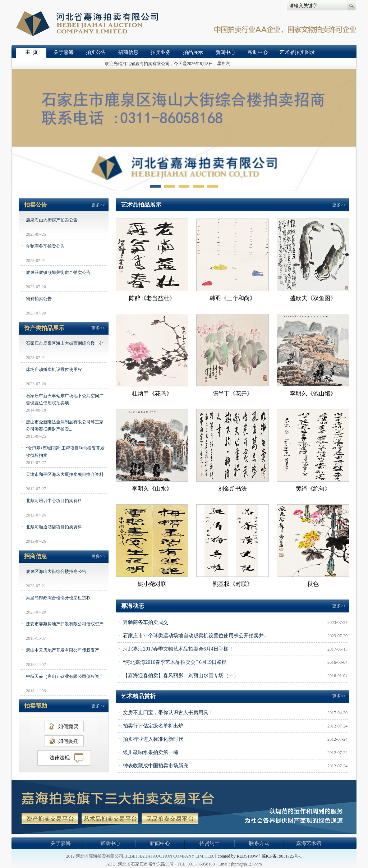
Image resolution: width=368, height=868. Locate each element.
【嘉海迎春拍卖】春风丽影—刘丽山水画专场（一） (181, 676)
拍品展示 (193, 52)
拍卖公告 (96, 52)
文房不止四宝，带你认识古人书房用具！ (168, 713)
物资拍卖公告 (39, 299)
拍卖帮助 (36, 706)
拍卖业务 (161, 52)
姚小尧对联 (152, 584)
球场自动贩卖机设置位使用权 (54, 369)
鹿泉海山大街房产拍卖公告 (52, 220)
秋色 (313, 584)
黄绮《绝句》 (313, 489)
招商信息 (128, 52)
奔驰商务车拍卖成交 (146, 622)
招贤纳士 (210, 843)
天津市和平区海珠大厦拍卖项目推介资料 (65, 474)
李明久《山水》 (152, 489)
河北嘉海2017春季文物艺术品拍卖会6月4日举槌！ (178, 649)
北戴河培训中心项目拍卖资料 (54, 501)
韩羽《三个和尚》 (233, 298)
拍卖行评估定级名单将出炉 (153, 726)
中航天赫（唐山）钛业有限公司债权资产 (65, 676)
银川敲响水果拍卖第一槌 (151, 752)
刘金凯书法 (233, 489)
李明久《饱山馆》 (313, 393)
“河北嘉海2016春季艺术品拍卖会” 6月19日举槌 (175, 662)
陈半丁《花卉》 (233, 393)
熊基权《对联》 (233, 584)
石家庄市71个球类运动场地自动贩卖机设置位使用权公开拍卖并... (195, 636)
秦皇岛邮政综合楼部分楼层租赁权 (58, 598)
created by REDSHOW (238, 856)
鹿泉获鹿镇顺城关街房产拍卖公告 (58, 272)
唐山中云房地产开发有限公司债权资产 (63, 650)
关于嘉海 (64, 52)
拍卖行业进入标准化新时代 (153, 739)
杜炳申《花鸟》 (152, 393)
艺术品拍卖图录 (297, 52)
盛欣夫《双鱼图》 (313, 298)
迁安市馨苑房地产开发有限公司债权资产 (65, 624)
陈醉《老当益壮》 (152, 298)
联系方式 (259, 843)
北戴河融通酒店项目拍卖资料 (54, 527)
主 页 (31, 52)
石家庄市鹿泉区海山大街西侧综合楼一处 (65, 343)
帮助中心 (258, 52)
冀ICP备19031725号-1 (282, 856)
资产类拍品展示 (44, 328)
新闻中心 (225, 52)
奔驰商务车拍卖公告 (45, 246)
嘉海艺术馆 (309, 843)
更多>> (98, 205)
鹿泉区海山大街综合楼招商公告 (56, 571)
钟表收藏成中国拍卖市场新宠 (156, 766)
